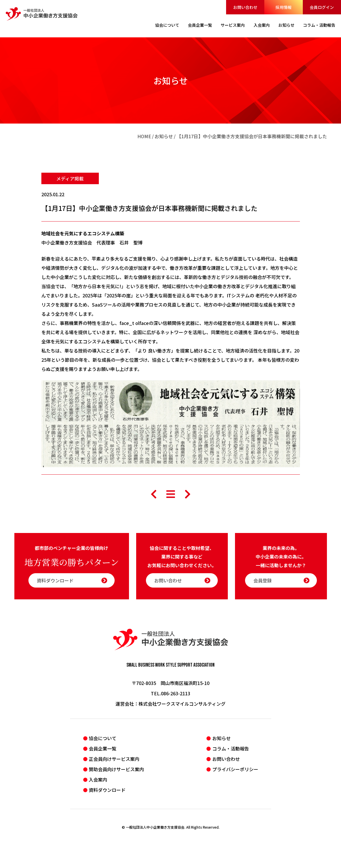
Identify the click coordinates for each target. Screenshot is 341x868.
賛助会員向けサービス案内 (116, 769)
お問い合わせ (245, 7)
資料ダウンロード (72, 580)
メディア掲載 (70, 178)
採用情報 (284, 7)
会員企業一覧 (103, 748)
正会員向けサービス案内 (114, 759)
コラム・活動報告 (231, 748)
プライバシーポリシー (235, 769)
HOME (144, 136)
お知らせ (164, 136)
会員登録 (281, 580)
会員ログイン (322, 7)
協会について (103, 738)
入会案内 (98, 780)
